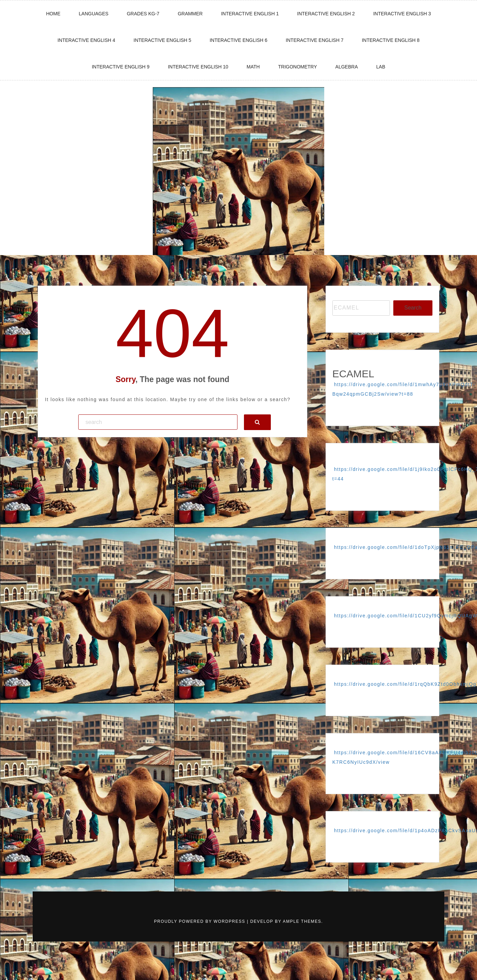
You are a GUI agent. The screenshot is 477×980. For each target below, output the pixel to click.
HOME (53, 14)
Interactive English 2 (326, 14)
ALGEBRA (347, 67)
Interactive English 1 (250, 14)
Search (413, 308)
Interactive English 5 (163, 40)
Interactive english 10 (198, 67)
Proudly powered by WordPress (201, 921)
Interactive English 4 (86, 40)
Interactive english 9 (121, 67)
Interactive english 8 (391, 40)
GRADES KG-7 (143, 14)
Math (253, 67)
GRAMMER (190, 14)
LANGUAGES (94, 14)
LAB (381, 67)
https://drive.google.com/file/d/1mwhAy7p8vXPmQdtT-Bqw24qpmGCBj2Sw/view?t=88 (404, 389)
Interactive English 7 (315, 40)
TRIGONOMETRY (297, 67)
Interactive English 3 (402, 14)
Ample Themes (302, 921)
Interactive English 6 (238, 40)
